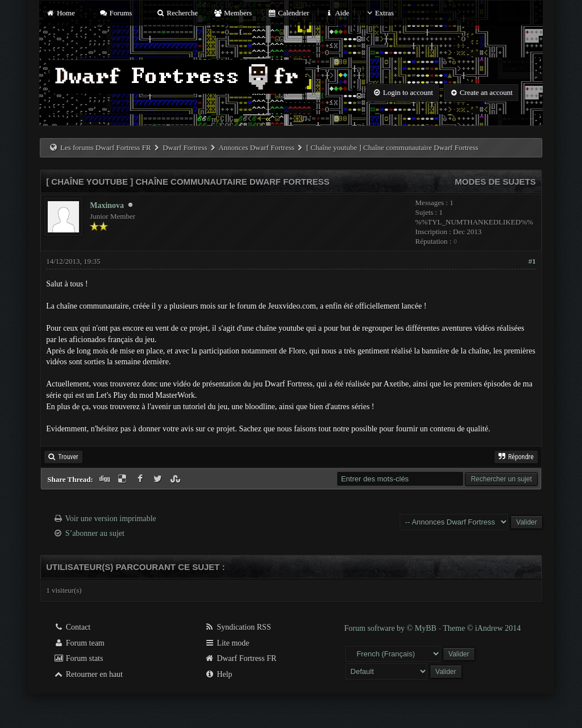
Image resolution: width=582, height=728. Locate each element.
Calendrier (288, 13)
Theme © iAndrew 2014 (482, 628)
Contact (72, 627)
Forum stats (78, 658)
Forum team (79, 643)
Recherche (177, 13)
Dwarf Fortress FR (241, 658)
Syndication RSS (238, 627)
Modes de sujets (495, 182)
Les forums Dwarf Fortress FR (106, 147)
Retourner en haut (88, 674)
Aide (337, 13)
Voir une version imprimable (110, 519)
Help (219, 674)
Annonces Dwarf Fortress (256, 147)
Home (60, 13)
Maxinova (107, 205)
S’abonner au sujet (95, 533)
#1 (532, 261)
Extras (379, 13)
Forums (115, 13)
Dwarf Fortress (185, 147)
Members (232, 13)
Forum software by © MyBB (392, 628)
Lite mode (227, 643)
